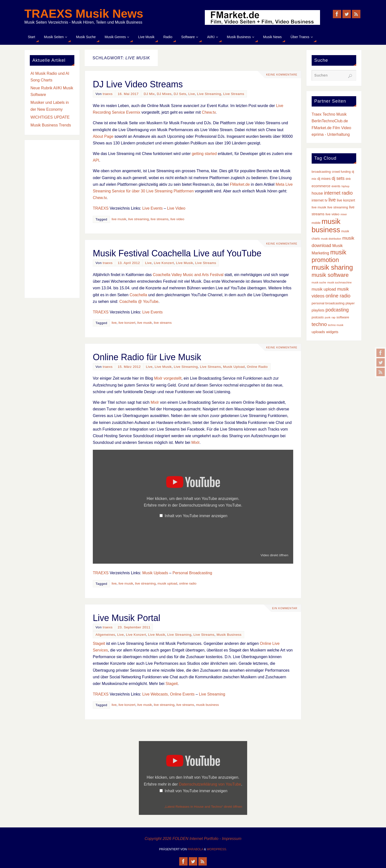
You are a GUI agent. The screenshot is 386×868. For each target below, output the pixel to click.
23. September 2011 (134, 627)
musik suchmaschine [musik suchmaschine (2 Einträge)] (339, 282)
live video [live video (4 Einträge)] (332, 214)
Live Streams (234, 94)
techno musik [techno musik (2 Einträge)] (336, 325)
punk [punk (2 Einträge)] (328, 317)
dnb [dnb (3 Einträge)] (348, 179)
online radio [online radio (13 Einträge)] (338, 296)
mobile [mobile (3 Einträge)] (316, 223)
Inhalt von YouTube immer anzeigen (196, 516)
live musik (119, 219)
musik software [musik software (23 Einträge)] (330, 275)
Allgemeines (105, 635)
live (114, 323)
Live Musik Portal (127, 618)
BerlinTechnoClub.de (330, 121)
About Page (103, 136)
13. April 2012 (129, 263)
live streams (160, 219)
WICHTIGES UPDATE (50, 117)
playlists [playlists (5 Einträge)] (318, 310)
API (96, 160)
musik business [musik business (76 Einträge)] (326, 225)
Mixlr (155, 402)
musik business (207, 705)
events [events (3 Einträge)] (336, 186)
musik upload (167, 583)
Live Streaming (209, 94)
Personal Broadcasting (192, 573)
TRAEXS (101, 208)
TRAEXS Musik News (84, 14)
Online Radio (257, 367)
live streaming (138, 219)
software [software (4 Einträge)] (343, 317)
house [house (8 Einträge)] (317, 193)
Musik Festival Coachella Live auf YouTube (177, 253)
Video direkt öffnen (274, 555)
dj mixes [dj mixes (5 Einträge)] (324, 179)
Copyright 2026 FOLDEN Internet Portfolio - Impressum (193, 839)
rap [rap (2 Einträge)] (333, 317)
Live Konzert (164, 263)
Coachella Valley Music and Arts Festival (188, 275)
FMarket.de (240, 184)
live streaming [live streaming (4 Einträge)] (338, 207)
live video (177, 219)
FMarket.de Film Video (331, 128)
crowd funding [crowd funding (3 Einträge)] (341, 172)
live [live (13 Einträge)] (332, 200)
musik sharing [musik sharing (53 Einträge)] (332, 267)
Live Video (176, 208)
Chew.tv (209, 112)
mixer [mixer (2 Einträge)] (344, 214)
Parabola (195, 849)
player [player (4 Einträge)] (350, 303)
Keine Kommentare (281, 75)
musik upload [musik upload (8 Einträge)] (324, 289)
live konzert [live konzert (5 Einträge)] (346, 200)
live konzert (127, 323)
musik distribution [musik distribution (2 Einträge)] (331, 239)
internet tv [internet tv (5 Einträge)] (320, 200)
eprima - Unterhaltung (331, 134)
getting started (204, 154)
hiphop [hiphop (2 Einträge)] (345, 186)
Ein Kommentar (284, 608)
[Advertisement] (52, 219)
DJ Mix (149, 94)
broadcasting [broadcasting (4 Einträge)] (321, 172)
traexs (108, 94)
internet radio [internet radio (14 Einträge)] (338, 193)
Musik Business (229, 635)
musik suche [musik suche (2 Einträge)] (319, 282)
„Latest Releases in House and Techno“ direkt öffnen (203, 807)
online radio (188, 583)
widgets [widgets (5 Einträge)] (332, 332)
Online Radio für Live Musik (147, 357)
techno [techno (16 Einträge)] (319, 324)
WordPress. (217, 849)
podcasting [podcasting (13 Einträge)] (337, 310)
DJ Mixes (164, 94)
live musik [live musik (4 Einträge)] (319, 207)
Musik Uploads (155, 573)
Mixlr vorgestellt (168, 378)
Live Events (153, 208)
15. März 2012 (129, 367)
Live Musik (185, 263)
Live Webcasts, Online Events (168, 694)
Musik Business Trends (51, 125)
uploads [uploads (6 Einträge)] (318, 332)
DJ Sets (180, 94)
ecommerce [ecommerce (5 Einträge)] (321, 186)
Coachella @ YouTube (139, 302)
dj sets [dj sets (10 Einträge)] (338, 178)
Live (192, 94)
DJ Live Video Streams (138, 84)
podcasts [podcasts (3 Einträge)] (318, 317)
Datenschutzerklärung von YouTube (210, 505)
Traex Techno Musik (329, 114)
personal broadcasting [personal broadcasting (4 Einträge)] (328, 303)
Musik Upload (234, 367)
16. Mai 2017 (128, 94)
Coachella (138, 295)
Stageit (99, 643)
